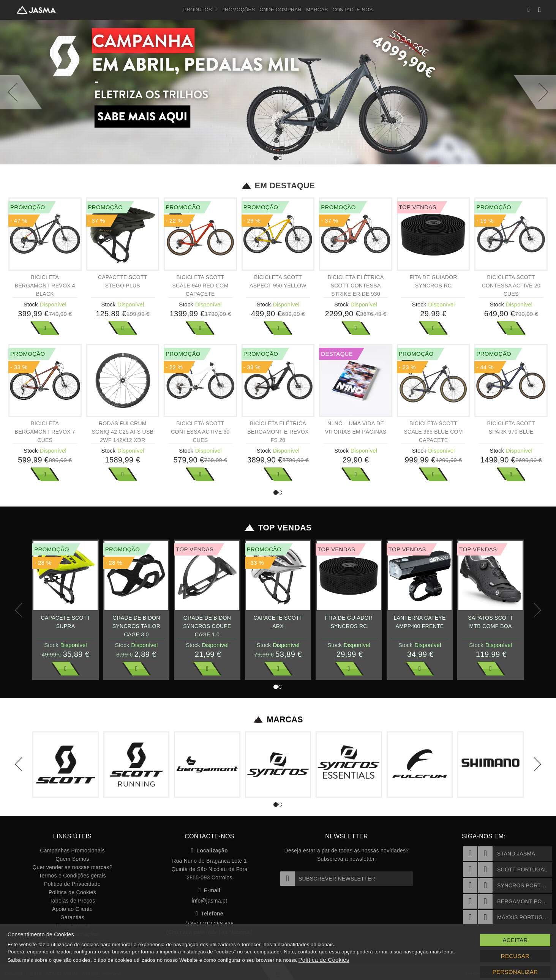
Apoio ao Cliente (72, 909)
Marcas (317, 10)
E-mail (210, 890)
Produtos (200, 10)
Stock (31, 304)
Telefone (209, 914)
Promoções (238, 10)
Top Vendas (278, 528)
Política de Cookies (72, 892)
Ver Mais (45, 328)
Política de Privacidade (72, 884)
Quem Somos (72, 859)
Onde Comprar (280, 10)
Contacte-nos (352, 10)
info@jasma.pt (209, 901)
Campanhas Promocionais (72, 851)
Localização (209, 851)
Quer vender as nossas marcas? (72, 867)
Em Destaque (278, 186)
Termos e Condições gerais (72, 876)
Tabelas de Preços (73, 901)
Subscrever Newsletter (328, 879)
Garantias (72, 917)
